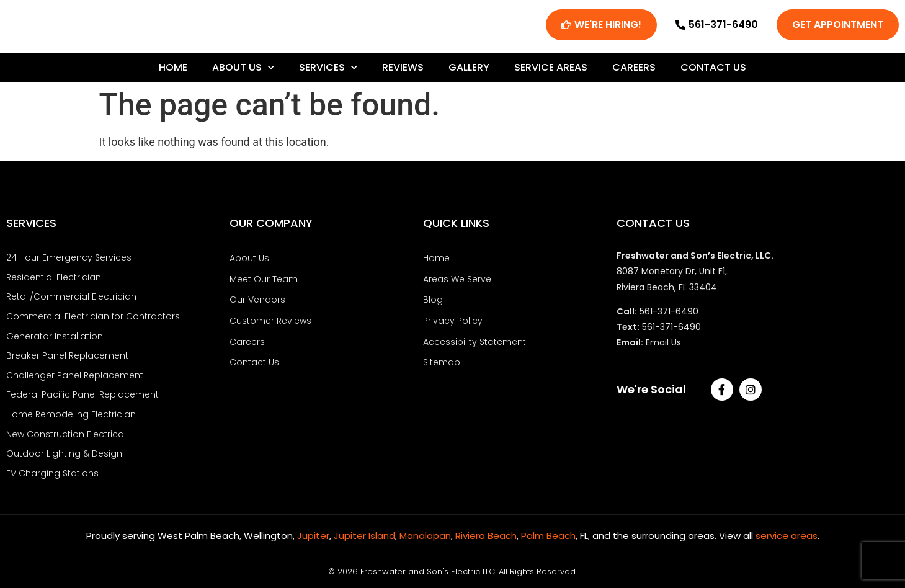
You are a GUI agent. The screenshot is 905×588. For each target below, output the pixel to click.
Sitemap (442, 364)
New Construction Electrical (66, 434)
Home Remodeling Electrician (71, 414)
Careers (634, 71)
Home (173, 71)
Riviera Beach (486, 534)
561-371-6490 (669, 316)
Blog (433, 303)
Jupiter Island (364, 534)
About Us (243, 71)
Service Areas (551, 71)
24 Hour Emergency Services (69, 262)
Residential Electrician (54, 281)
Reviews (403, 71)
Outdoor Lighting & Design (64, 453)
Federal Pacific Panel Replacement (82, 395)
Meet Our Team (264, 283)
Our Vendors (257, 303)
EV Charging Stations (52, 472)
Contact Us (713, 71)
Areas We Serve (457, 283)
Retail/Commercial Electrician (71, 300)
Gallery (469, 71)
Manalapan (425, 534)
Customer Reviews (270, 323)
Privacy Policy (453, 323)
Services (328, 71)
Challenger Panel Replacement (75, 376)
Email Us (663, 347)
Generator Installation (55, 338)
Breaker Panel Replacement (67, 357)
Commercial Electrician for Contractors (93, 319)
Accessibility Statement (475, 344)
